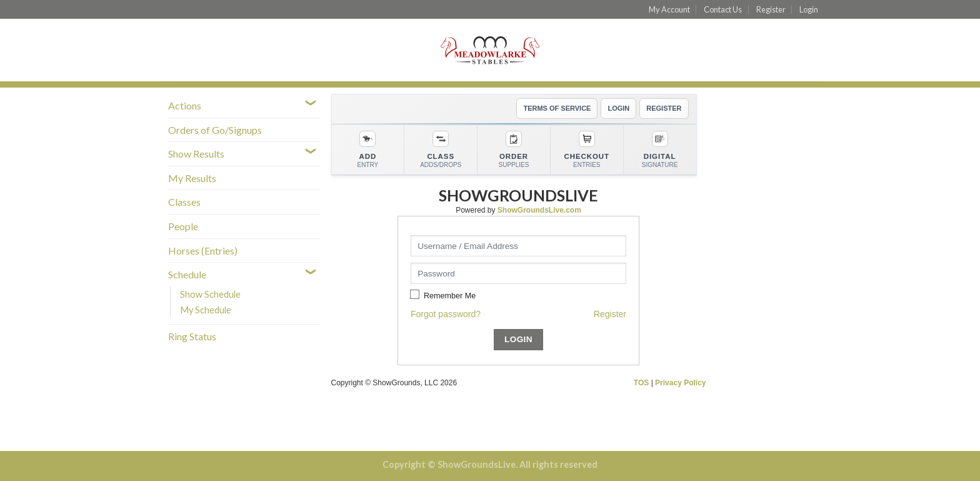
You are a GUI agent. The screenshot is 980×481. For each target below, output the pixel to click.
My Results (192, 178)
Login (809, 9)
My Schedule (206, 310)
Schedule (187, 274)
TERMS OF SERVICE (557, 108)
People (183, 226)
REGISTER (664, 108)
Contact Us (723, 9)
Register (771, 9)
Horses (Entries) (203, 251)
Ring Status (192, 336)
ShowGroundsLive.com (539, 210)
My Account (669, 9)
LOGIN (618, 108)
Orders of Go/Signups (215, 130)
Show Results (196, 154)
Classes (184, 202)
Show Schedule (210, 294)
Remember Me (450, 296)
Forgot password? (446, 314)
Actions (185, 105)
